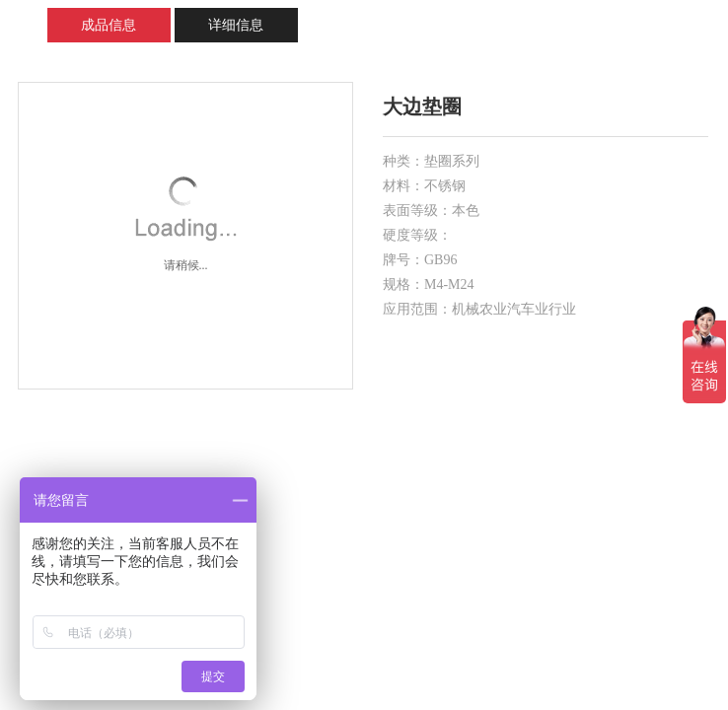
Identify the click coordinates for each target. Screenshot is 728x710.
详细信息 (236, 25)
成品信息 (109, 25)
